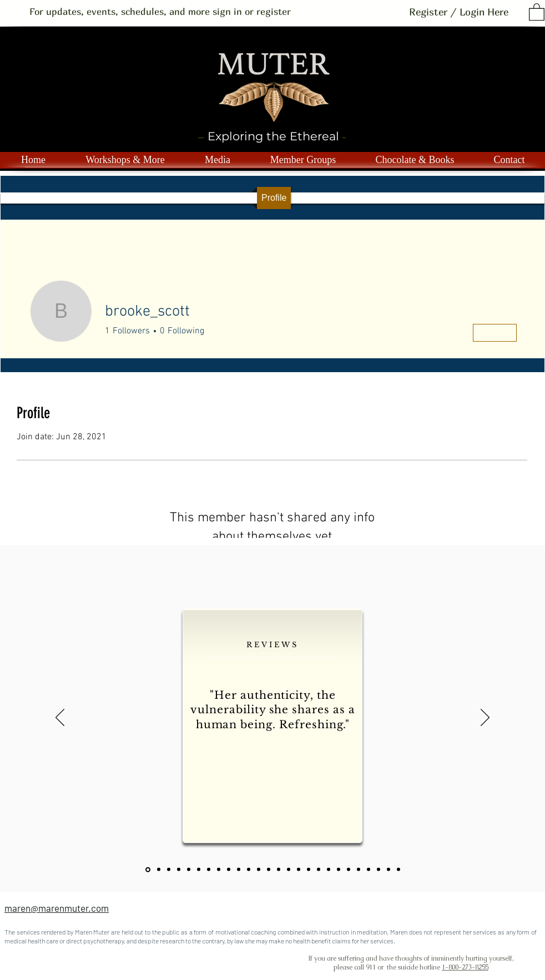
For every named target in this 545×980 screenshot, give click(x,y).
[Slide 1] (159, 870)
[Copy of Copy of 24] (398, 870)
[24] (379, 870)
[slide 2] (179, 870)
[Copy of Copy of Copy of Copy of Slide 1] (319, 870)
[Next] (485, 718)
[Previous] (60, 718)
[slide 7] (229, 870)
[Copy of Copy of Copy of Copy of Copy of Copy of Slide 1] (339, 870)
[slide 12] (279, 870)
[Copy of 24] (388, 870)
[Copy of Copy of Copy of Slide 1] (309, 870)
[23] (169, 870)
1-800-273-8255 (465, 967)
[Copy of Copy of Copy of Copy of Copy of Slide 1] (329, 870)
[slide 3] (189, 870)
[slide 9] (249, 870)
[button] (537, 11)
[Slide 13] (289, 870)
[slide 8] (239, 870)
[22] (148, 869)
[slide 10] (259, 870)
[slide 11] (269, 870)
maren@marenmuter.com (57, 908)
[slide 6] (219, 870)
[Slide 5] (209, 870)
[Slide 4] (199, 870)
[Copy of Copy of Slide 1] (299, 870)
